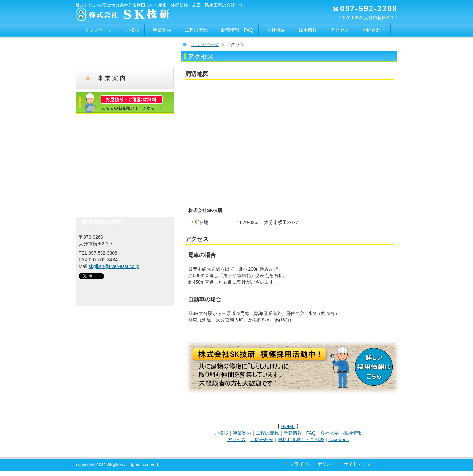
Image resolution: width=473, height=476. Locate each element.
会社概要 (329, 433)
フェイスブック (125, 178)
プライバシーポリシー (313, 464)
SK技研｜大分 (108, 286)
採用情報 (352, 433)
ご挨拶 (221, 433)
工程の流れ (267, 433)
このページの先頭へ (378, 409)
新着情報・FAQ (300, 433)
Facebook (339, 440)
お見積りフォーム (125, 103)
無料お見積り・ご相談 (301, 440)
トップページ (205, 44)
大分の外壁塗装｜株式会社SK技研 (141, 15)
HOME (288, 426)
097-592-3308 (369, 8)
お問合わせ (262, 440)
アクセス (236, 440)
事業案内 (242, 433)
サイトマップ (357, 464)
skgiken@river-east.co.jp (114, 266)
